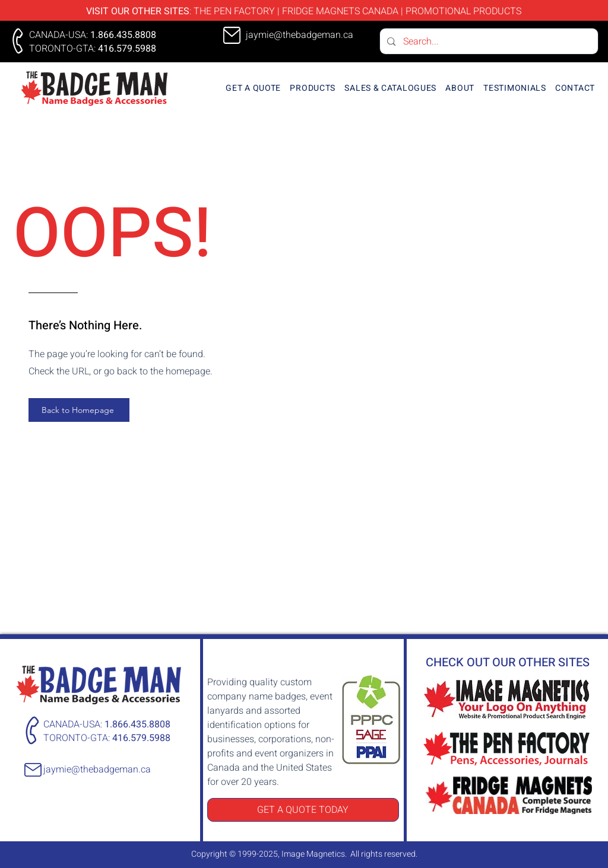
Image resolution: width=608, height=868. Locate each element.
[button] (313, 88)
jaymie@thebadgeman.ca (97, 770)
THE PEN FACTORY (234, 11)
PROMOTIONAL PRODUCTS (463, 11)
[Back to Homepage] (79, 410)
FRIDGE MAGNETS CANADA (340, 11)
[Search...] (488, 41)
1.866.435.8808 (123, 35)
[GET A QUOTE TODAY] (303, 810)
